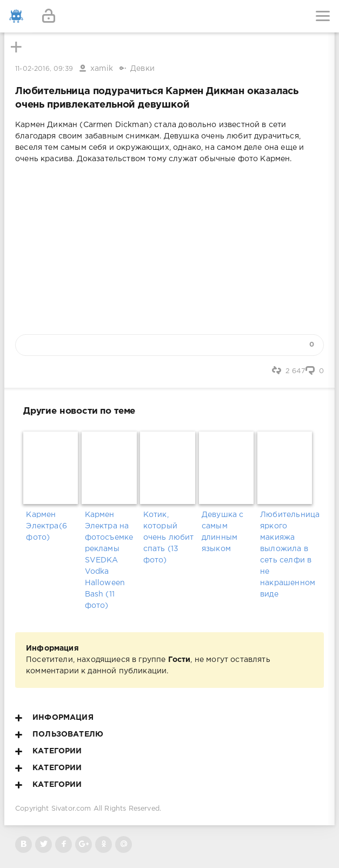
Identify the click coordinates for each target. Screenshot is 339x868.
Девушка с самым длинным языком (223, 532)
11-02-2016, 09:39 (44, 69)
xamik (102, 69)
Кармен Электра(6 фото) (46, 526)
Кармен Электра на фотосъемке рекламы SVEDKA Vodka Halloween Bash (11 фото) (109, 560)
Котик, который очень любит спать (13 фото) (169, 538)
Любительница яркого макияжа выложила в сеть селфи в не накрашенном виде (286, 555)
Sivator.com (71, 809)
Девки (142, 69)
